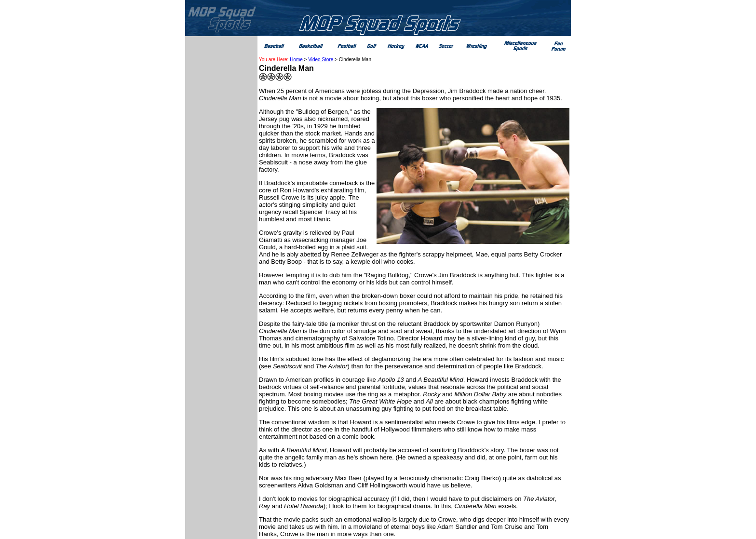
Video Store (321, 60)
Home (296, 60)
